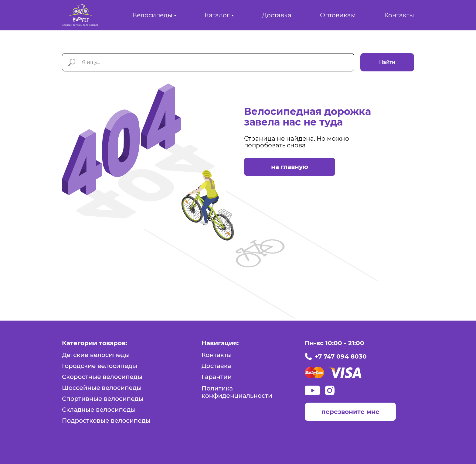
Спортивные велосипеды (103, 399)
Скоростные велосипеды (102, 377)
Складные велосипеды (99, 410)
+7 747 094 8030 (341, 356)
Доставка (277, 15)
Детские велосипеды (96, 355)
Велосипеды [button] (152, 15)
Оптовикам (338, 15)
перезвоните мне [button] (350, 412)
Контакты (399, 15)
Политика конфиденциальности (237, 392)
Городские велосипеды (100, 366)
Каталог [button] (217, 15)
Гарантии (217, 377)
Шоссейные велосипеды (102, 388)
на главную (290, 167)
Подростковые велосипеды (106, 421)
